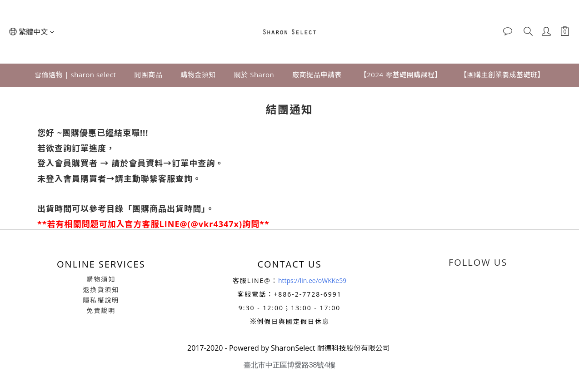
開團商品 (148, 74)
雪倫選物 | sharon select (75, 74)
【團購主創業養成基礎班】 (502, 74)
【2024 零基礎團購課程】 (401, 74)
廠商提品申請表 (317, 74)
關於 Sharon (254, 74)
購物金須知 (198, 74)
